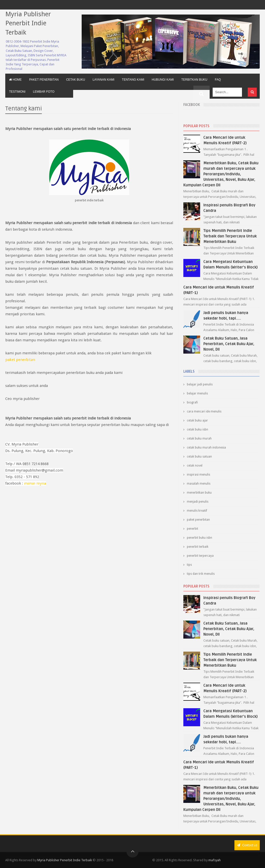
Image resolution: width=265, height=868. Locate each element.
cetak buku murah (199, 439)
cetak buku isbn (197, 429)
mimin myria (35, 483)
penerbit (192, 529)
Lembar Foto (44, 92)
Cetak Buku (76, 80)
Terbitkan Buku (194, 80)
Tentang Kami (133, 80)
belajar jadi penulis (200, 384)
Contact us (247, 845)
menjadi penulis (198, 502)
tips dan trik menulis (201, 574)
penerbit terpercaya (200, 556)
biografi (192, 402)
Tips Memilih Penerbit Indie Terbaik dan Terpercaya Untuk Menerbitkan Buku (230, 236)
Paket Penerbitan (44, 80)
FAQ (218, 80)
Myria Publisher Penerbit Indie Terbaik (28, 23)
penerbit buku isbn (200, 538)
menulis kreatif (197, 511)
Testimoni (17, 92)
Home (15, 80)
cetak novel (195, 466)
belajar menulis (197, 393)
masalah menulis (199, 484)
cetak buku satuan (199, 457)
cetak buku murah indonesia (206, 448)
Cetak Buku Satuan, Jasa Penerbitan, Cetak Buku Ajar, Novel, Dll (229, 344)
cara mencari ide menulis (204, 411)
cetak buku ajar (197, 420)
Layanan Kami (104, 80)
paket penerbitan (20, 360)
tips (189, 565)
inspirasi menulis (198, 475)
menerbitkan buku (199, 493)
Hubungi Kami (163, 80)
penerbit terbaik (198, 547)
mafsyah (215, 860)
